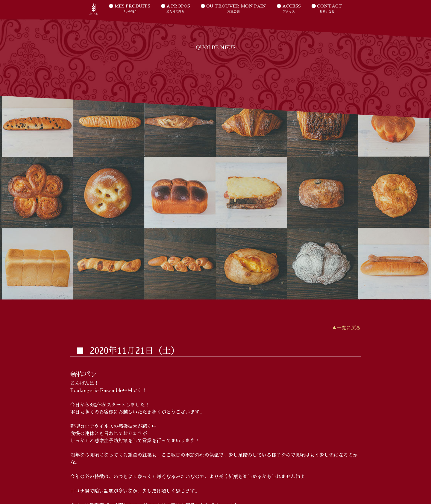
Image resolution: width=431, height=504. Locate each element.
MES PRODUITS (130, 9)
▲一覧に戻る (346, 328)
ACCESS (289, 9)
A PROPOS (176, 9)
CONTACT (327, 9)
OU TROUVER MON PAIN (233, 9)
